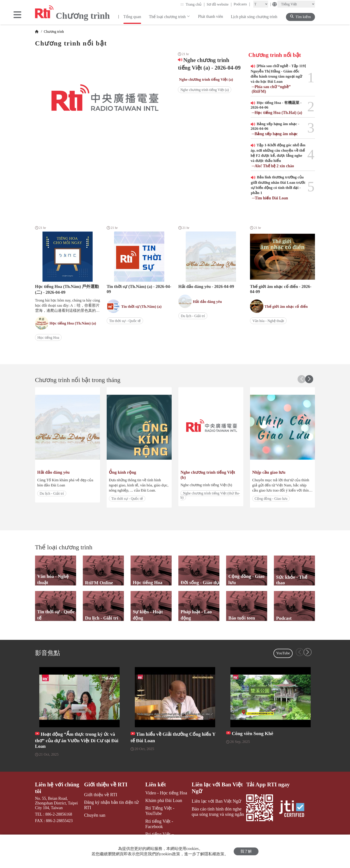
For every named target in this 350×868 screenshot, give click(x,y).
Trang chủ (195, 4)
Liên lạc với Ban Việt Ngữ (217, 788)
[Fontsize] (261, 4)
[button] (309, 379)
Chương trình (53, 32)
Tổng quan (132, 17)
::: (182, 4)
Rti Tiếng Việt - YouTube (160, 811)
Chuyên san (95, 815)
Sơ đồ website (219, 4)
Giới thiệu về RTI (106, 784)
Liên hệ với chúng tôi (57, 788)
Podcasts (242, 4)
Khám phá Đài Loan (164, 800)
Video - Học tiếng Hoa (166, 793)
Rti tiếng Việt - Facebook (159, 824)
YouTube (283, 653)
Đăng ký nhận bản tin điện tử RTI (111, 805)
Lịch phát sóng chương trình (254, 17)
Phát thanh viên (210, 17)
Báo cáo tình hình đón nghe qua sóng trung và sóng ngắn (218, 812)
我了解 (246, 851)
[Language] (296, 4)
